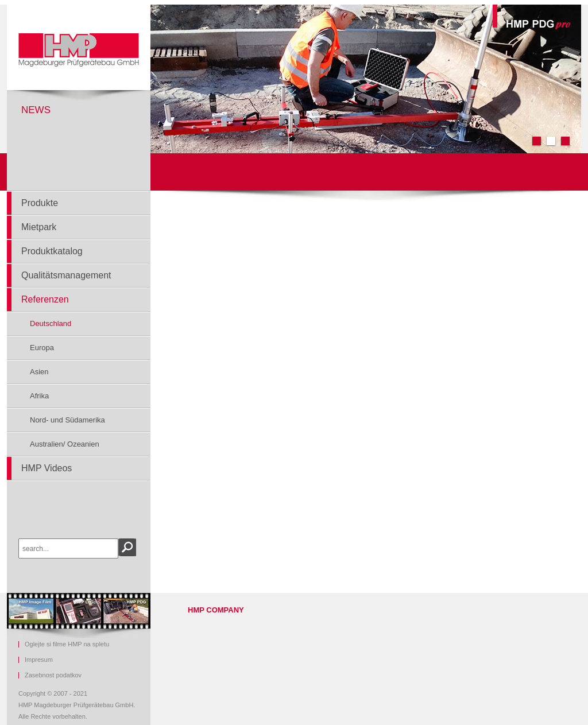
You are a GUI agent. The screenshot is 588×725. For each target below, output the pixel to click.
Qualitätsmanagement (66, 275)
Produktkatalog (52, 251)
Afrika (39, 396)
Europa (42, 348)
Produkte (40, 203)
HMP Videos (47, 468)
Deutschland (51, 323)
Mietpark (39, 227)
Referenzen (45, 299)
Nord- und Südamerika (67, 420)
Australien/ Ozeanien (65, 444)
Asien (39, 372)
